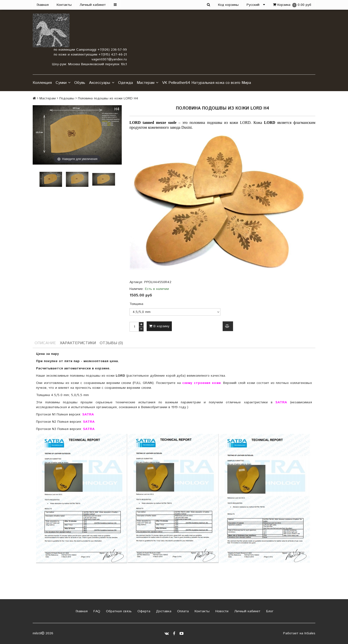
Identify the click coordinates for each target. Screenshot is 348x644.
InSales (310, 633)
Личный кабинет (93, 5)
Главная (43, 5)
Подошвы (67, 98)
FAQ (96, 611)
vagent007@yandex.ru (109, 59)
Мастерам (148, 83)
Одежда (125, 83)
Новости (221, 611)
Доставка (163, 611)
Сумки (63, 83)
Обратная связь (118, 611)
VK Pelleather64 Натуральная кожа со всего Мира (207, 83)
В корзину (159, 326)
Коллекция (42, 83)
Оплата (182, 611)
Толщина (136, 304)
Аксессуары (102, 83)
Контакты (64, 5)
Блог (269, 611)
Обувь (80, 83)
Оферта (143, 611)
